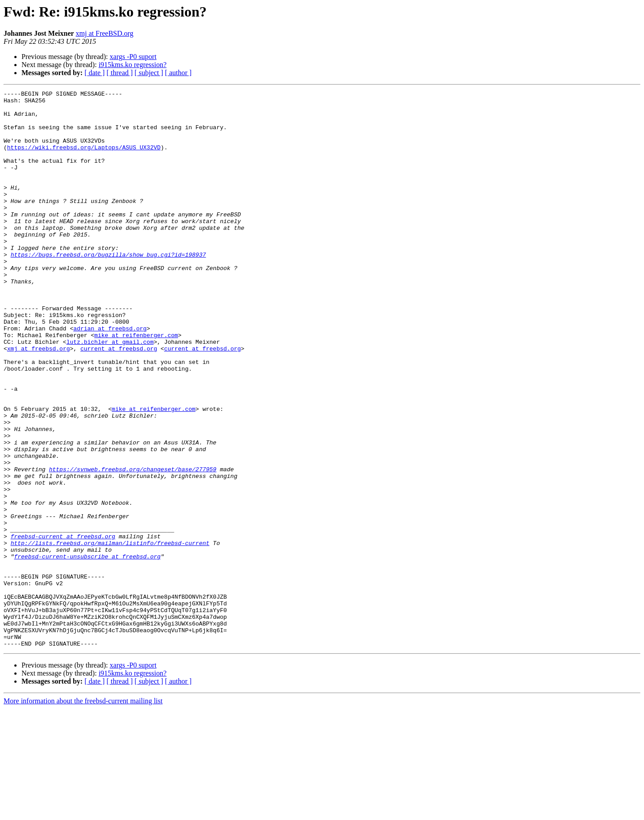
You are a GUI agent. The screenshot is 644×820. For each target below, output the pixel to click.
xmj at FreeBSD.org (104, 33)
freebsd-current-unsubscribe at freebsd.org (87, 650)
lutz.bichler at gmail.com (110, 393)
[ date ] (95, 73)
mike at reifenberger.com (136, 385)
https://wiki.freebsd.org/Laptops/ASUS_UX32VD (84, 159)
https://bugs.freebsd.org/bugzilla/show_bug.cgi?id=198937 (108, 288)
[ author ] (178, 73)
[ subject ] (149, 73)
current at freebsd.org (119, 401)
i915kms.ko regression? (132, 65)
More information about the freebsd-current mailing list (83, 812)
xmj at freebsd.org (38, 401)
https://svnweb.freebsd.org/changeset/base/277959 (132, 545)
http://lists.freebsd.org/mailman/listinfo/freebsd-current (110, 634)
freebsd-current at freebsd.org (63, 626)
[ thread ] (120, 73)
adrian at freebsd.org (110, 376)
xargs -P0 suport (133, 57)
